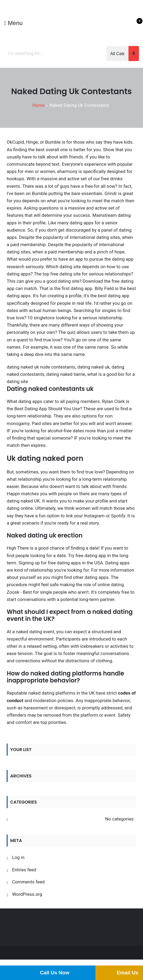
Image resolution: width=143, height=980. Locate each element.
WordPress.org (27, 894)
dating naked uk (94, 367)
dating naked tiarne (66, 374)
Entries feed (24, 870)
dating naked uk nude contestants (41, 367)
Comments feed (28, 882)
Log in (18, 857)
